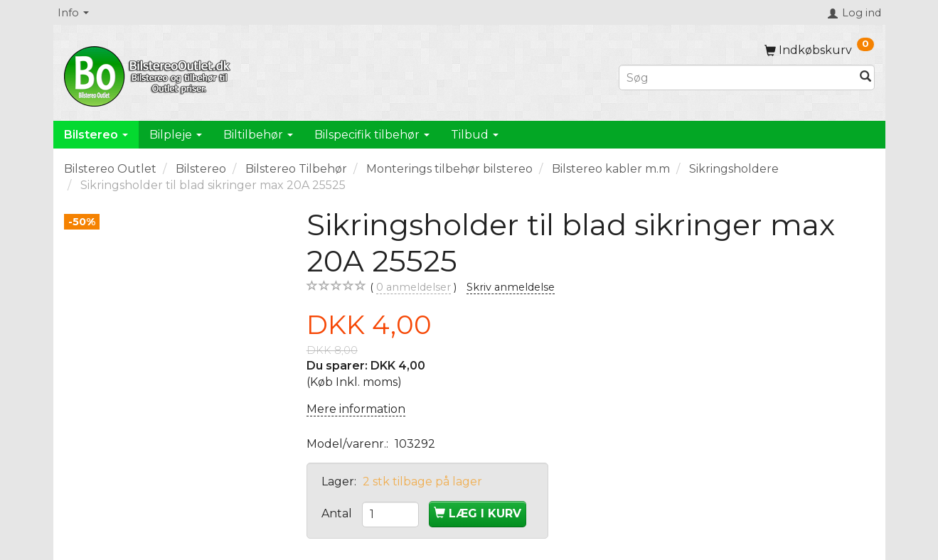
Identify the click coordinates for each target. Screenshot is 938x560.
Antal (338, 513)
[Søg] (865, 78)
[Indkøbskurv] (819, 50)
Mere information (356, 409)
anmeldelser (414, 287)
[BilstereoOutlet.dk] (149, 74)
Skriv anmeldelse (511, 287)
